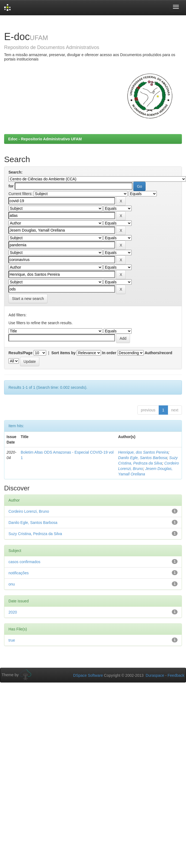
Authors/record (158, 353)
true (12, 640)
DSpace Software (88, 675)
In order (109, 353)
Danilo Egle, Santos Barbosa (143, 458)
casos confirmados (24, 562)
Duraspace (155, 675)
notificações (19, 573)
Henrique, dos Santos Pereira (143, 452)
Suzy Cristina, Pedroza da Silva (35, 534)
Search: (15, 172)
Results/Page (20, 353)
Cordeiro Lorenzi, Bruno (29, 511)
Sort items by (64, 353)
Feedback (176, 675)
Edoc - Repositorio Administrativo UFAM (45, 139)
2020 (13, 612)
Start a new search (28, 299)
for (11, 186)
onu (12, 584)
